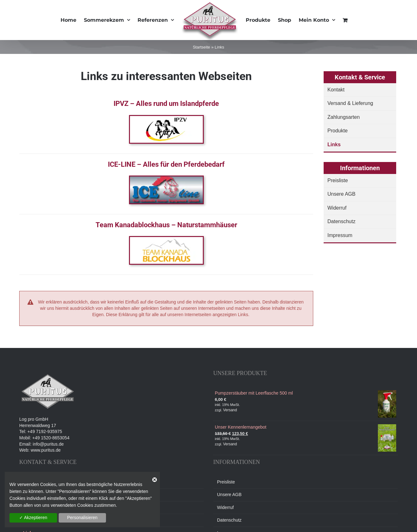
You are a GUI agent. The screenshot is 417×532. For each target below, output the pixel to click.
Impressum (340, 235)
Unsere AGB (341, 194)
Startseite (201, 47)
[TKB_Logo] (166, 239)
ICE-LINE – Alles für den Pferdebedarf (166, 164)
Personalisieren (82, 518)
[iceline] (166, 179)
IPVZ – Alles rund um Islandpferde (166, 104)
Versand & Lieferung (350, 103)
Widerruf (337, 208)
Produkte (338, 131)
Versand (230, 410)
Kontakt (336, 90)
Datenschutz (341, 221)
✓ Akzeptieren (33, 518)
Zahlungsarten (344, 117)
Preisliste (338, 180)
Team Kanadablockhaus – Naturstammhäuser (166, 225)
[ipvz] (166, 118)
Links (334, 145)
